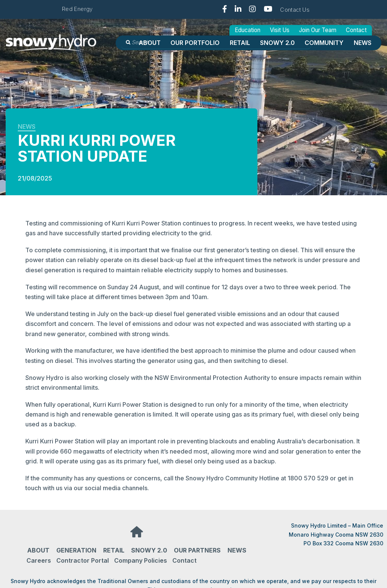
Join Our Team (318, 30)
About (150, 43)
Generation (76, 550)
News (363, 43)
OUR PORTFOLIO (195, 43)
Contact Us (295, 10)
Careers (39, 560)
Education (248, 30)
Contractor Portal (83, 560)
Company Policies (141, 560)
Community (324, 43)
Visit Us (280, 30)
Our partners (197, 550)
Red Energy (77, 9)
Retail (240, 43)
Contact (356, 30)
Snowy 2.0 (277, 43)
